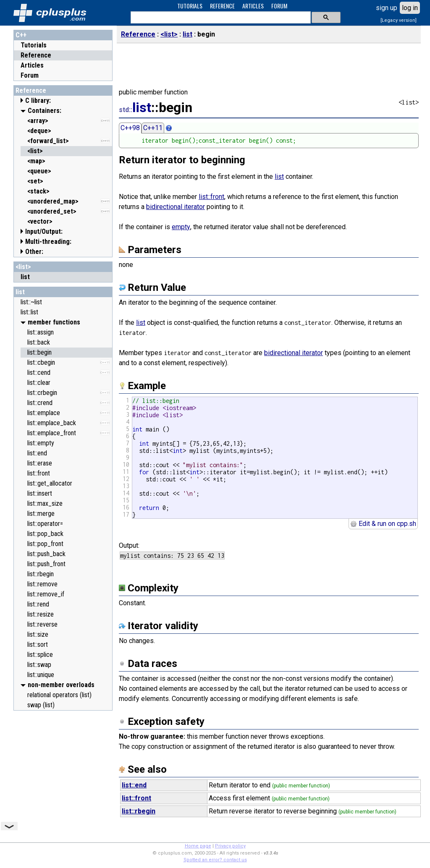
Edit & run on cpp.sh (383, 524)
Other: (34, 252)
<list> (23, 267)
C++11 (153, 128)
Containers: (45, 111)
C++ (21, 35)
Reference (36, 55)
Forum (30, 75)
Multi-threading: (48, 242)
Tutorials (34, 45)
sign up (387, 8)
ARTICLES (253, 6)
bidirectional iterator (176, 207)
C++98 (130, 128)
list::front (211, 197)
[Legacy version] (399, 20)
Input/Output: (44, 231)
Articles (32, 65)
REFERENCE (222, 6)
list (20, 292)
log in (410, 8)
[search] (220, 18)
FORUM (279, 6)
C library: (38, 101)
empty (181, 227)
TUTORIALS (190, 6)
